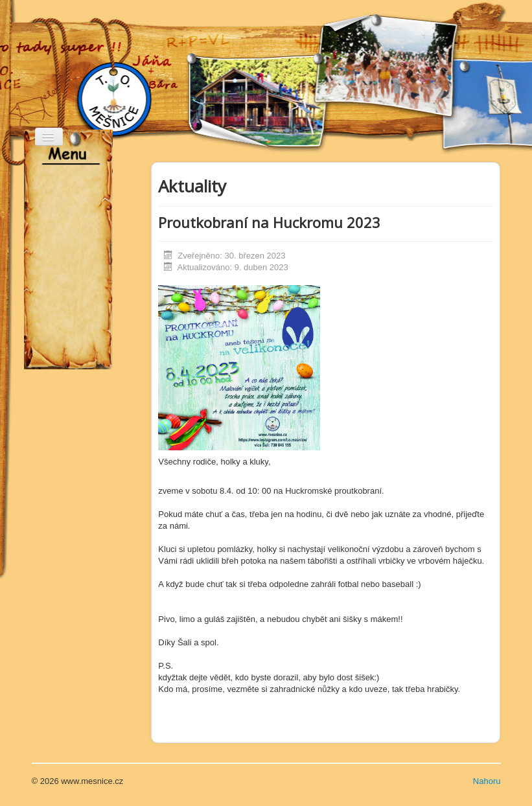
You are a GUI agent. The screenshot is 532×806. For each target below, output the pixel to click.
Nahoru (487, 781)
